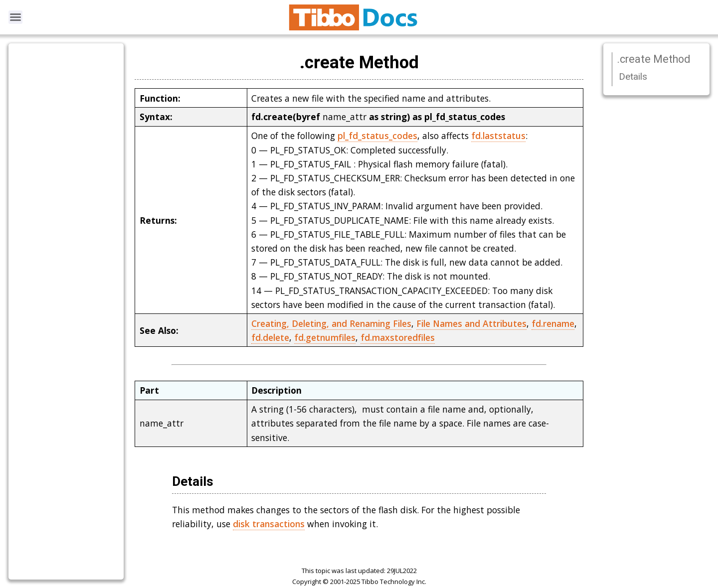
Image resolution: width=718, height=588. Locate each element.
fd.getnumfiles (325, 337)
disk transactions (269, 524)
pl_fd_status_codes (377, 136)
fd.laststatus (498, 136)
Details (633, 76)
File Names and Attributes (471, 323)
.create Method (654, 59)
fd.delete (270, 337)
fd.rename (553, 323)
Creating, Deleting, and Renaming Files (331, 323)
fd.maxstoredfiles (398, 337)
